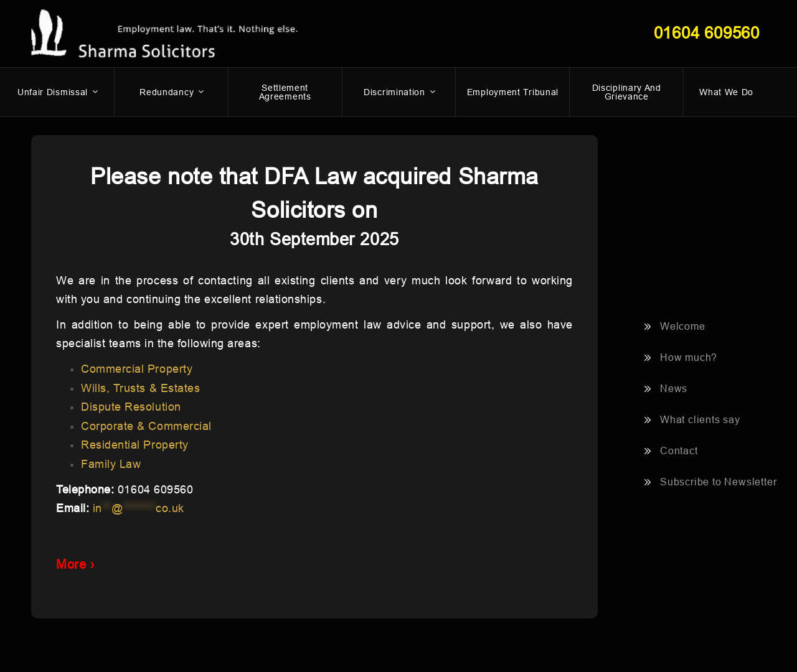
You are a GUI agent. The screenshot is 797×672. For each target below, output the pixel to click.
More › (75, 564)
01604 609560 (707, 33)
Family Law (111, 464)
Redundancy (172, 92)
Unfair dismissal (59, 92)
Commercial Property (137, 369)
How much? (689, 357)
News (674, 389)
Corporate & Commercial (146, 426)
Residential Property (135, 445)
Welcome (683, 326)
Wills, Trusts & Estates (140, 388)
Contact (679, 451)
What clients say (700, 420)
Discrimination (400, 92)
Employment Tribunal (513, 92)
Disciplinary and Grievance (627, 92)
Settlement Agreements (285, 92)
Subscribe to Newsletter (718, 482)
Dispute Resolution (131, 407)
